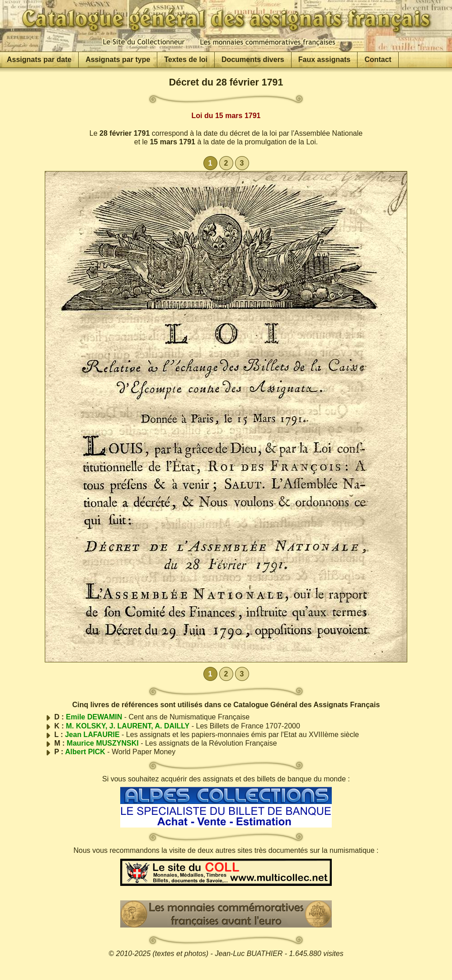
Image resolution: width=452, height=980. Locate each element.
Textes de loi (186, 59)
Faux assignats (325, 59)
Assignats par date (39, 59)
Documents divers (253, 59)
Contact (378, 59)
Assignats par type (118, 59)
